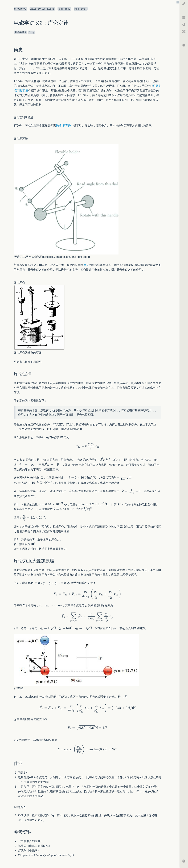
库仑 (86, 265)
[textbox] (32, 437)
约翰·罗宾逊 (63, 126)
